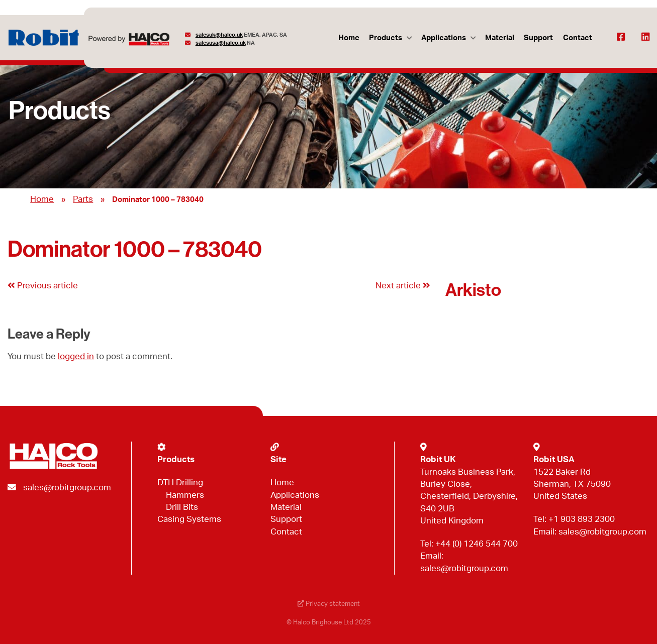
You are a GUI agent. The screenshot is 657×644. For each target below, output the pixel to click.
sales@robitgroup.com (67, 488)
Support (538, 38)
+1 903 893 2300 (582, 519)
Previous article (43, 286)
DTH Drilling (180, 482)
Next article (403, 286)
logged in (76, 356)
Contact (578, 38)
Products (386, 38)
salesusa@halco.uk (221, 43)
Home (349, 38)
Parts (83, 199)
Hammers (185, 495)
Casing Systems (189, 519)
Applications (444, 38)
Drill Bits (182, 507)
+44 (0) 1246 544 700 (477, 544)
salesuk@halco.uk (219, 35)
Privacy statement (329, 604)
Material (500, 38)
